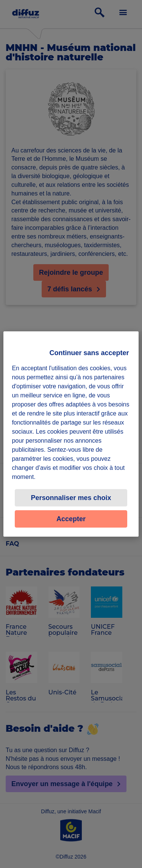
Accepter (71, 519)
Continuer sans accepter (89, 353)
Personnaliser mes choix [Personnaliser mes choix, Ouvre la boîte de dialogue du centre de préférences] (71, 498)
